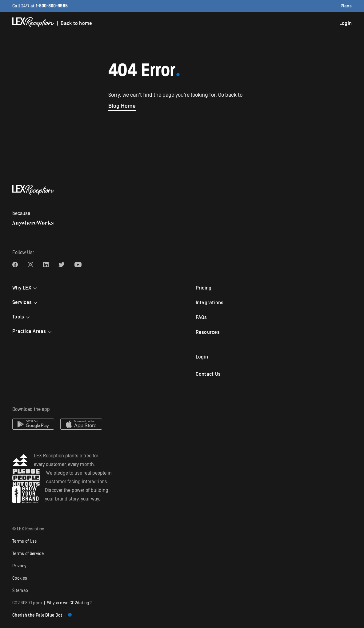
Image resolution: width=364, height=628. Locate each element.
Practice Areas (29, 331)
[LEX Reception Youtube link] (78, 265)
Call (40, 6)
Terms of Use (25, 541)
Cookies (20, 578)
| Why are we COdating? (52, 603)
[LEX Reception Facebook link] (15, 265)
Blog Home (122, 106)
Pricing (204, 288)
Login (346, 23)
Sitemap (20, 591)
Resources (208, 332)
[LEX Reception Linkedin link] (46, 265)
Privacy (19, 566)
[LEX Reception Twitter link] (62, 265)
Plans (346, 6)
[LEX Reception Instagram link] (30, 265)
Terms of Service (28, 554)
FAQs (201, 318)
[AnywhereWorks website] (33, 223)
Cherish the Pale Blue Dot (42, 615)
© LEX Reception (28, 529)
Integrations (210, 303)
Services (22, 302)
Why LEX (22, 288)
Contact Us (208, 374)
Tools (18, 317)
